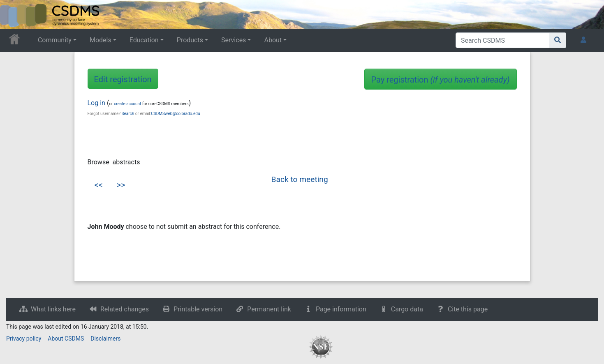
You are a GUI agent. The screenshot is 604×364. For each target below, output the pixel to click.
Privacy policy (24, 339)
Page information (341, 309)
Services (234, 40)
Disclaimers (105, 339)
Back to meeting (300, 179)
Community (55, 40)
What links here (53, 309)
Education (144, 40)
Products (190, 40)
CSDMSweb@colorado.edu (175, 114)
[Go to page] (558, 40)
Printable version (198, 309)
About (273, 40)
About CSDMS (66, 339)
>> (121, 185)
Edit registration (123, 79)
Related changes (125, 309)
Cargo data (407, 309)
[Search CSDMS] (503, 40)
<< (99, 185)
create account (127, 104)
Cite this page (468, 309)
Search (128, 114)
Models (101, 40)
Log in (96, 103)
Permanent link (269, 309)
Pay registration (441, 80)
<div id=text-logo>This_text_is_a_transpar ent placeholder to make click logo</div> (13, 14)
